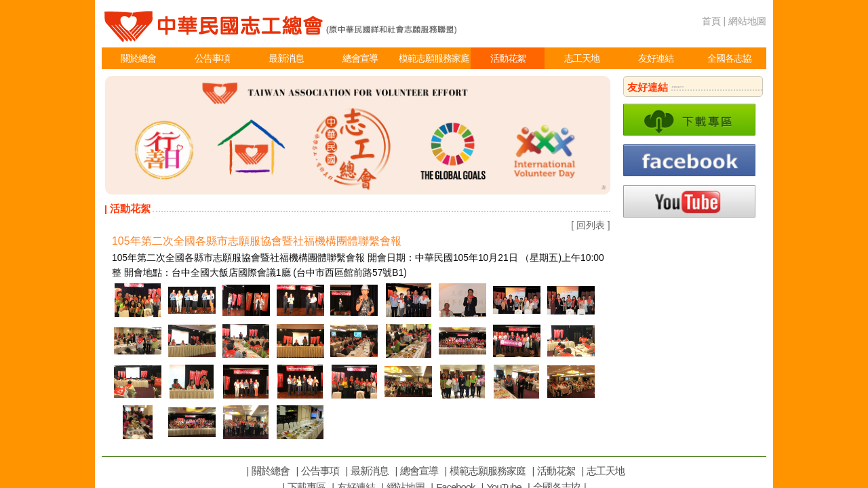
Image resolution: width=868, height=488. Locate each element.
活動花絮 (508, 58)
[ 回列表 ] (590, 225)
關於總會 (138, 58)
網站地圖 (747, 21)
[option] (358, 135)
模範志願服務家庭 (434, 58)
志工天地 (582, 58)
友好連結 (656, 58)
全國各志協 (729, 58)
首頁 (711, 21)
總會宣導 (360, 58)
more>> (677, 87)
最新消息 (286, 58)
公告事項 (212, 58)
